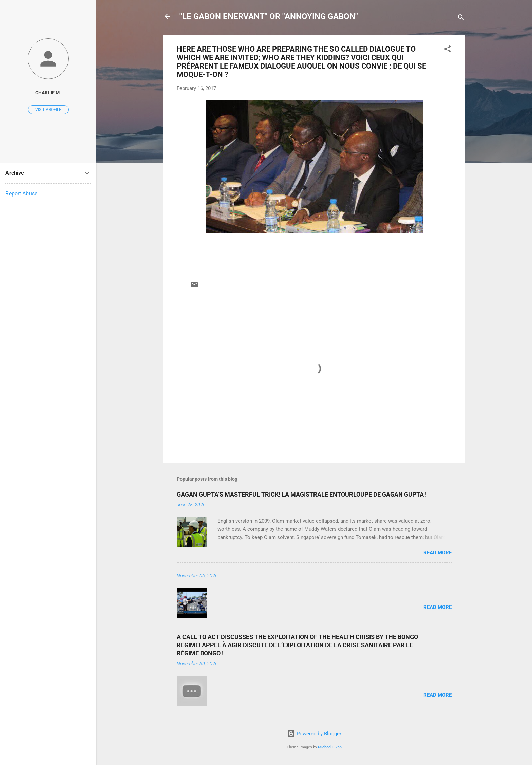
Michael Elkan (330, 747)
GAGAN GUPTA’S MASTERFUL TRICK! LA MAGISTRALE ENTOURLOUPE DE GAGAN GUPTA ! (302, 494)
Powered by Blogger (314, 734)
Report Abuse (21, 194)
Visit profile (48, 110)
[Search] (461, 18)
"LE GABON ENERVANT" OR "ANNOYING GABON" (269, 16)
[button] (448, 50)
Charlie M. (48, 93)
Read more (438, 553)
